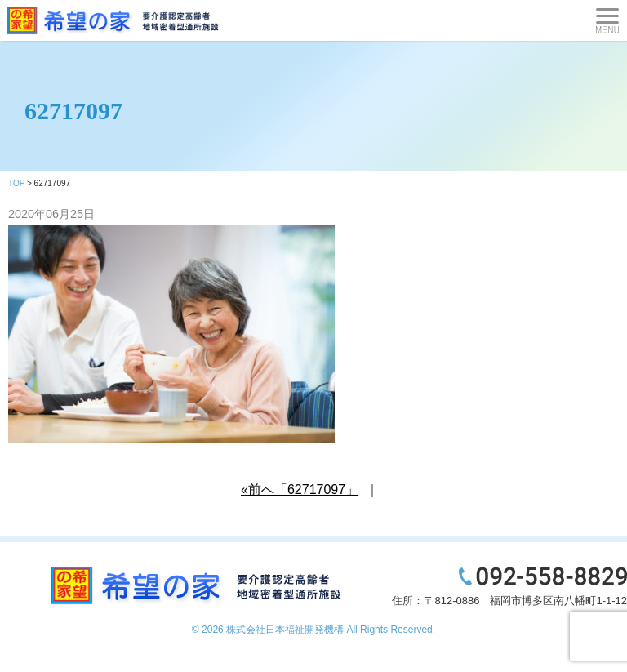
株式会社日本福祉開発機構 (285, 630)
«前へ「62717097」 (300, 490)
